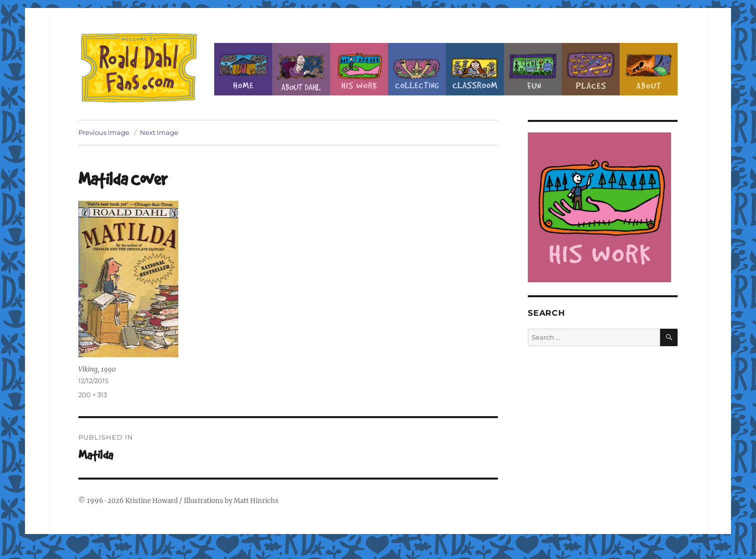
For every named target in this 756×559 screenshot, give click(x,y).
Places (591, 69)
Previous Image (104, 132)
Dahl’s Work (359, 69)
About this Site (649, 69)
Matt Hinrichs (256, 501)
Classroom (475, 69)
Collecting (417, 69)
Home (243, 69)
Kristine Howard (152, 501)
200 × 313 (93, 395)
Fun (533, 69)
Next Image (159, 132)
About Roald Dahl (301, 69)
